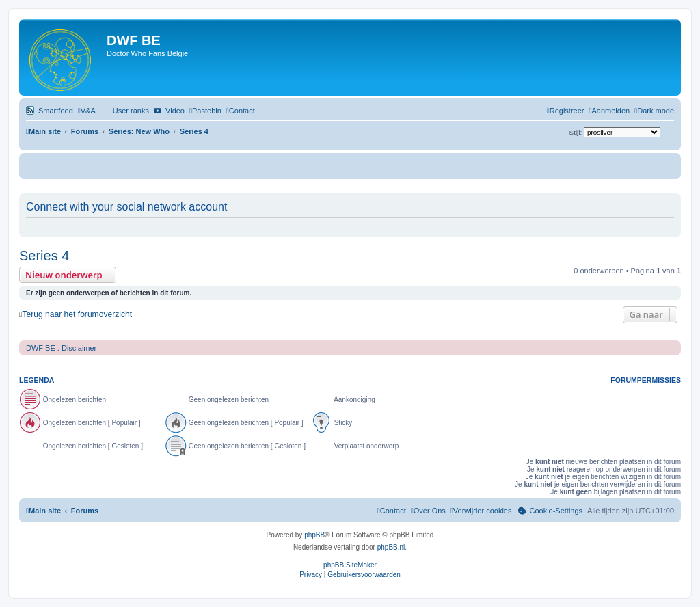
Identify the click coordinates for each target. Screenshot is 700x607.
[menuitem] (87, 111)
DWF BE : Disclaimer (61, 348)
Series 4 (44, 256)
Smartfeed (56, 111)
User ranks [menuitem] (131, 111)
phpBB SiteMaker (350, 565)
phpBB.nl (391, 547)
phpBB (314, 535)
